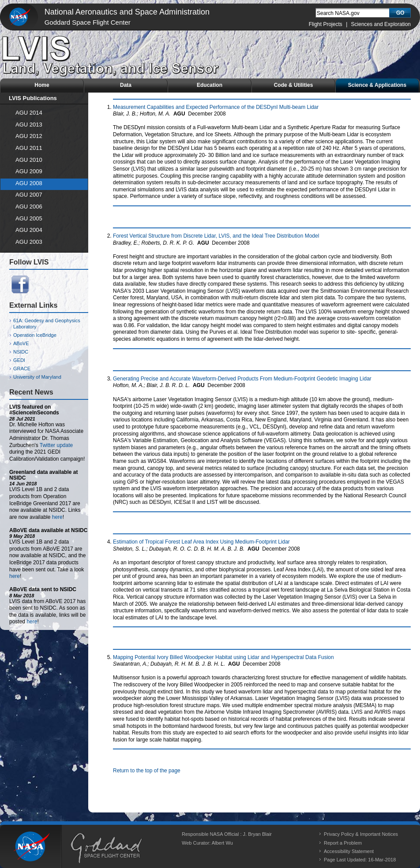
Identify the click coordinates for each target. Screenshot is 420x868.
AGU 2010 (29, 160)
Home (42, 85)
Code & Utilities (294, 85)
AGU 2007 (29, 195)
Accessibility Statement (349, 851)
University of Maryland (37, 377)
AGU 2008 (29, 183)
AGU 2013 (29, 125)
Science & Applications (377, 85)
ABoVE (21, 343)
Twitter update (56, 445)
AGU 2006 (29, 207)
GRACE (22, 369)
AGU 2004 (29, 230)
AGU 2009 (29, 171)
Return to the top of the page (147, 771)
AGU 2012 (29, 136)
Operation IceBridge (35, 335)
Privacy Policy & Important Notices (361, 834)
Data (126, 85)
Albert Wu (222, 843)
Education (210, 85)
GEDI (19, 360)
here (57, 517)
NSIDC (21, 352)
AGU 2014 (29, 113)
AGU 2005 (29, 218)
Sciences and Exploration (381, 24)
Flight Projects (326, 24)
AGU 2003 (29, 242)
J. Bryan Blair (257, 834)
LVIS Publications (33, 98)
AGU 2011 (29, 148)
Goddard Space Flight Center (88, 22)
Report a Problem (343, 843)
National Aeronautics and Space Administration (127, 12)
